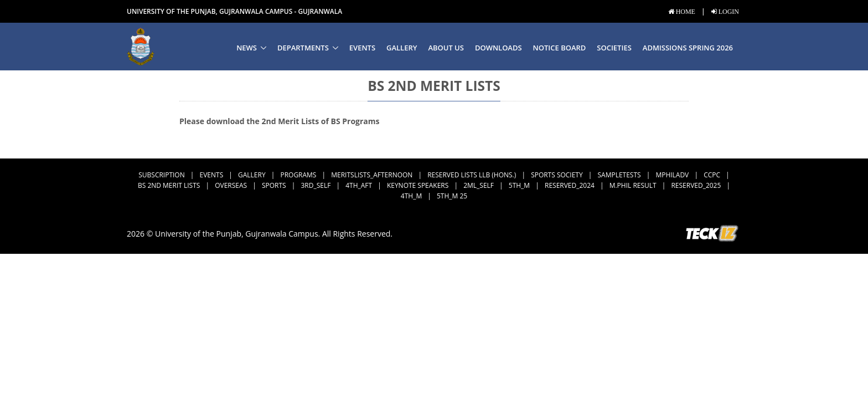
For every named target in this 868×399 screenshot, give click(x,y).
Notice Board (560, 48)
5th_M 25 (452, 196)
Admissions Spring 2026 (688, 48)
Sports (274, 185)
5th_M (519, 185)
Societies (614, 48)
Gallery (402, 48)
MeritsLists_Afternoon (372, 175)
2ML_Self (479, 185)
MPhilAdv (672, 175)
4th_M (411, 196)
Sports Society (557, 175)
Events (362, 48)
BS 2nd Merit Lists (169, 185)
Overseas (231, 185)
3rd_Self (316, 185)
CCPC (712, 175)
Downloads (498, 48)
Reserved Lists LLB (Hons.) (472, 175)
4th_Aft (359, 185)
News (247, 48)
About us (446, 48)
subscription (161, 175)
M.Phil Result (633, 185)
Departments (303, 48)
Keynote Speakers (418, 185)
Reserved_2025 (696, 185)
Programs (298, 175)
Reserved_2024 (570, 185)
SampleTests (619, 175)
